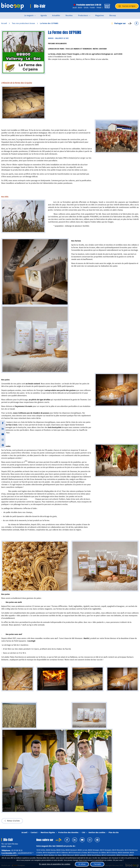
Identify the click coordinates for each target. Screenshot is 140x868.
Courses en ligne (127, 6)
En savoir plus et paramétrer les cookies (55, 864)
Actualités (56, 15)
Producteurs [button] (83, 15)
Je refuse (82, 864)
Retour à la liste (12, 821)
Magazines (100, 15)
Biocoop (113, 15)
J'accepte (97, 864)
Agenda (44, 15)
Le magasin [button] (29, 15)
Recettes (69, 15)
